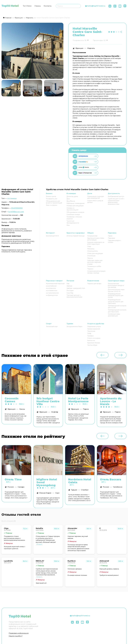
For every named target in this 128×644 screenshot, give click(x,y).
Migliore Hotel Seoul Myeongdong (47, 482)
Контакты (48, 6)
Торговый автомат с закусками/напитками (74, 296)
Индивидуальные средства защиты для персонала (116, 302)
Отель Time (13, 480)
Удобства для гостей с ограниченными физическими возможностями (116, 201)
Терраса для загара (94, 284)
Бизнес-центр (51, 196)
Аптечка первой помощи (75, 236)
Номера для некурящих (75, 206)
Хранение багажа (94, 343)
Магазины (91, 249)
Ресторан (70, 291)
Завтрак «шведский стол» (76, 288)
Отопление (91, 256)
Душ (68, 199)
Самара (21, 487)
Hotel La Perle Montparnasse (78, 400)
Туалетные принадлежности (73, 222)
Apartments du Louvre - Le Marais (111, 401)
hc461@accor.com (16, 212)
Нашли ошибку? (16, 636)
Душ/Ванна (71, 201)
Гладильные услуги (94, 326)
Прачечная (91, 331)
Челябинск (118, 487)
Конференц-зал (52, 199)
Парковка (111, 238)
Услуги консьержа (94, 338)
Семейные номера (73, 215)
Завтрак (69, 286)
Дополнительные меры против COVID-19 (116, 290)
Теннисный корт (52, 326)
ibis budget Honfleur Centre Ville (48, 401)
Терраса (90, 269)
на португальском (52, 293)
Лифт (89, 247)
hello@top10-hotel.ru (96, 6)
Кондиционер (92, 236)
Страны (38, 6)
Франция (79, 48)
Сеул (57, 493)
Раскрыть (39, 544)
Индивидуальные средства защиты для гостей (116, 296)
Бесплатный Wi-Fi (52, 236)
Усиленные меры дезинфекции (114, 315)
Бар (68, 284)
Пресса (90, 258)
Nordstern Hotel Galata (80, 481)
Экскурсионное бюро (74, 326)
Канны (22, 409)
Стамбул (85, 490)
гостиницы (12, 198)
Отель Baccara (111, 480)
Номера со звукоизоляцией (72, 209)
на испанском (51, 288)
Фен (68, 225)
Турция (74, 490)
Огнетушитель (92, 251)
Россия (11, 487)
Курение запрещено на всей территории (96, 243)
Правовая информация (19, 633)
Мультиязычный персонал (55, 284)
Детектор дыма (72, 196)
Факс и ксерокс (52, 205)
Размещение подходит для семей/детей (96, 197)
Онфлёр (55, 412)
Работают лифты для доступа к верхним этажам (95, 262)
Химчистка (91, 341)
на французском (52, 295)
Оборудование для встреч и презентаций (54, 202)
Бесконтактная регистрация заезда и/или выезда (116, 285)
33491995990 (17, 208)
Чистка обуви (92, 345)
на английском (51, 286)
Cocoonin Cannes (12, 400)
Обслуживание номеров (75, 212)
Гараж (110, 236)
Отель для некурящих (95, 253)
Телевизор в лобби (94, 266)
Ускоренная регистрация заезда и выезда (96, 272)
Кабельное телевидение (76, 203)
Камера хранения (94, 329)
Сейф (89, 333)
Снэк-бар (70, 293)
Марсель (91, 48)
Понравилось (78, 40)
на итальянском (52, 291)
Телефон (90, 336)
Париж (86, 409)
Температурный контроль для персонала (117, 311)
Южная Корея (45, 493)
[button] (61, 88)
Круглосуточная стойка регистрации (96, 239)
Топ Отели (27, 6)
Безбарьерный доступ (116, 196)
